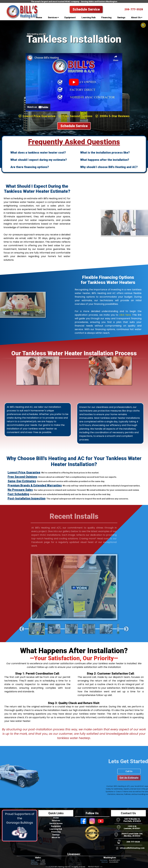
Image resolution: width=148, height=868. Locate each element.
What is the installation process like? (105, 153)
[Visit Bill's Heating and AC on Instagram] (92, 821)
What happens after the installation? (105, 160)
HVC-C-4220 (41, 860)
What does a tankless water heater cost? (38, 153)
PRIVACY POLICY (94, 867)
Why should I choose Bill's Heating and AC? (109, 167)
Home (56, 818)
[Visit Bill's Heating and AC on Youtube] (101, 821)
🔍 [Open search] (143, 25)
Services (56, 821)
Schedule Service (86, 9)
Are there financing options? (30, 167)
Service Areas (56, 823)
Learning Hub (56, 829)
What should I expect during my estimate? (39, 160)
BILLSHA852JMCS (114, 860)
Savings (56, 835)
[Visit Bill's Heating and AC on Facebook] (83, 821)
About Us (56, 837)
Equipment (56, 826)
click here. (125, 315)
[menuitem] (39, 18)
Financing (56, 832)
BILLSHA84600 (114, 862)
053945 (43, 864)
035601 (43, 862)
